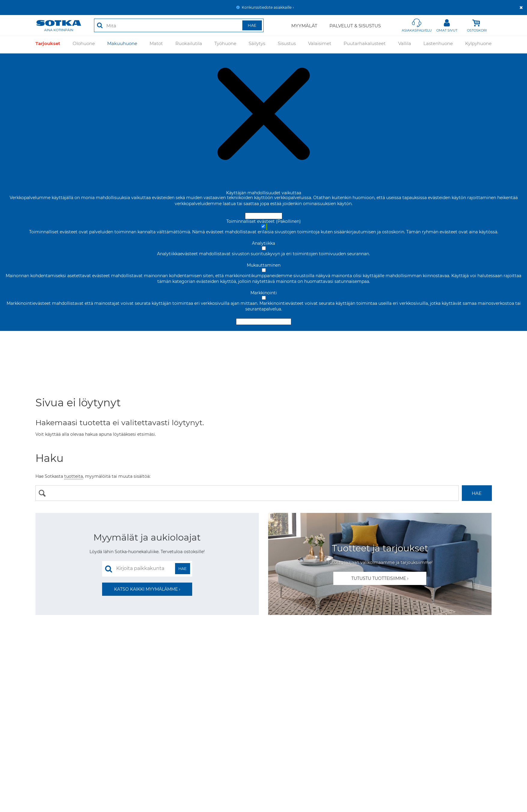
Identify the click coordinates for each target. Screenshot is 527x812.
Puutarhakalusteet (365, 45)
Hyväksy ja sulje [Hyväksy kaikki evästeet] (264, 216)
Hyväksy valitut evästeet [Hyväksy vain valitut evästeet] (264, 322)
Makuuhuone (122, 45)
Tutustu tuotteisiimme (379, 578)
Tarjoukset (48, 45)
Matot (156, 45)
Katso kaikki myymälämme (146, 589)
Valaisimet (320, 45)
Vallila (405, 45)
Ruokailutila (189, 45)
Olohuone (84, 45)
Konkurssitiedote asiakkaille (267, 7)
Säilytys (257, 45)
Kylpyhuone (478, 45)
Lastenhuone (438, 45)
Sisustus (287, 45)
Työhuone (225, 45)
